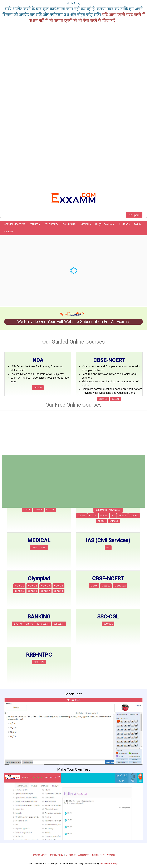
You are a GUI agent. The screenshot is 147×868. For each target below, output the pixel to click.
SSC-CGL (108, 624)
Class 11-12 (120, 586)
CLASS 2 (33, 586)
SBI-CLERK (59, 624)
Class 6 (27, 510)
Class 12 (115, 399)
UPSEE (104, 516)
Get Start (38, 388)
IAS (108, 548)
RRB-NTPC (39, 662)
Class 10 (50, 510)
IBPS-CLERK (43, 624)
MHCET (102, 521)
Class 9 (38, 510)
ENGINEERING (70, 224)
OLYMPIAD (124, 224)
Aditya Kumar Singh (109, 864)
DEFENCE (35, 224)
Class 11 (103, 399)
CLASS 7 (45, 591)
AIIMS (34, 548)
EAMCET (114, 521)
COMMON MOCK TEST (15, 224)
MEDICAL (86, 224)
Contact (111, 855)
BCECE (122, 516)
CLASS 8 (59, 591)
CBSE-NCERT (51, 224)
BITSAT (93, 516)
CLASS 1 (19, 586)
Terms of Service (40, 855)
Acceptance (84, 855)
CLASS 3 (45, 586)
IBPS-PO (18, 624)
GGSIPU (134, 516)
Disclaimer (71, 855)
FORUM (138, 224)
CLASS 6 (33, 591)
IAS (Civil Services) (105, 224)
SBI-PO (30, 624)
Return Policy (98, 855)
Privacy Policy (57, 855)
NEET (44, 548)
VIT (113, 516)
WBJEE (82, 516)
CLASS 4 (59, 586)
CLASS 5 (19, 591)
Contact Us (9, 232)
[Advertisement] (73, 164)
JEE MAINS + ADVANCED (108, 510)
